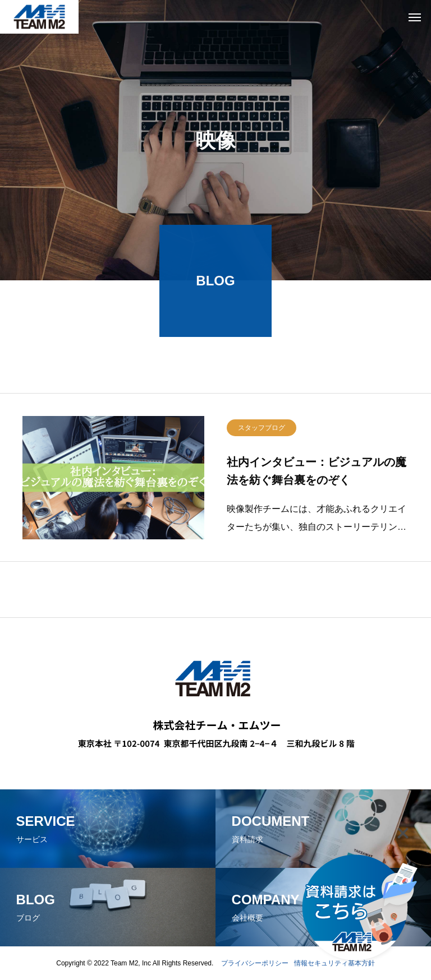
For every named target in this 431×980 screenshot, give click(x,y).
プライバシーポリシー (255, 963)
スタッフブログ (262, 431)
